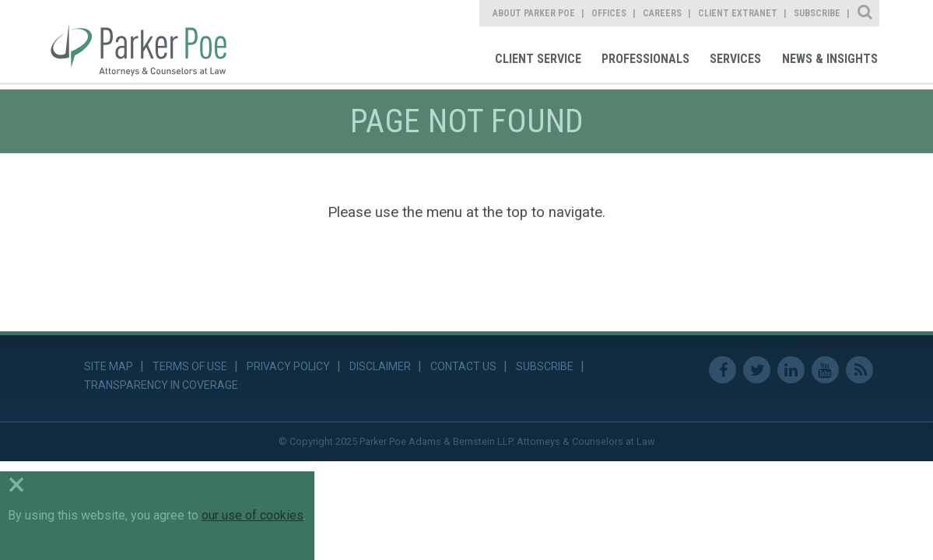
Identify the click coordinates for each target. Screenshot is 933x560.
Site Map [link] (109, 366)
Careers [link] (662, 13)
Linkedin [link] (791, 370)
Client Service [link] (538, 59)
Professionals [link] (645, 59)
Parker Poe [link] (147, 41)
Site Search (866, 13)
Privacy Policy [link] (288, 366)
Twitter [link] (757, 370)
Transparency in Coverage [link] (161, 385)
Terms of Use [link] (190, 366)
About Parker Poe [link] (534, 13)
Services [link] (735, 59)
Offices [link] (609, 13)
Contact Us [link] (463, 366)
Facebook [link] (723, 370)
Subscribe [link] (817, 13)
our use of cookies (253, 515)
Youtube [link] (825, 370)
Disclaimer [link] (380, 366)
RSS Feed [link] (859, 370)
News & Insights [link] (830, 59)
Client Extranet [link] (738, 13)
